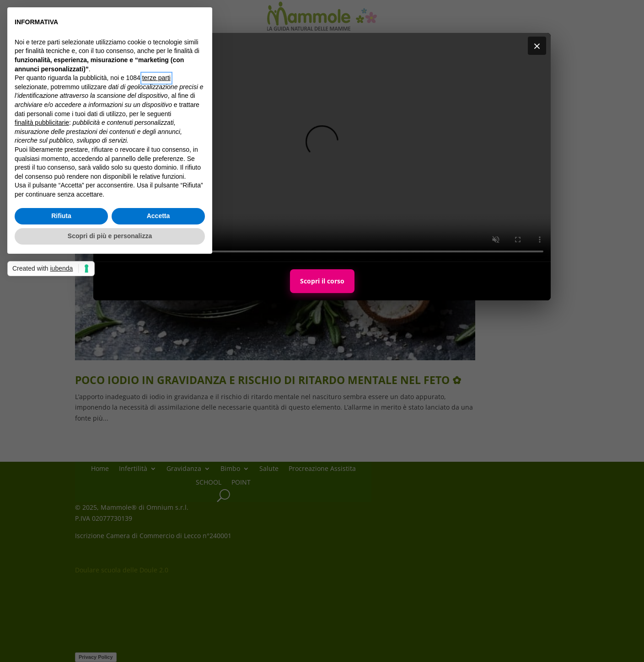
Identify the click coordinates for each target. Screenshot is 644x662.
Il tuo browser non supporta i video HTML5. (322, 147)
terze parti (156, 78)
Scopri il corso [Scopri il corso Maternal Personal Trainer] (322, 281)
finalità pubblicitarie (42, 123)
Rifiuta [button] (61, 216)
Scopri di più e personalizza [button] (110, 236)
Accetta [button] (158, 216)
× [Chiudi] (537, 46)
